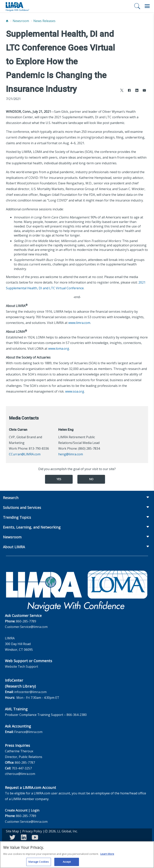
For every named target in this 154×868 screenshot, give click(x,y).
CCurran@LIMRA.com (25, 454)
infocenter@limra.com (30, 692)
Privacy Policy (32, 831)
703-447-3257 (22, 768)
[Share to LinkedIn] (137, 91)
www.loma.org (59, 348)
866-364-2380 (77, 715)
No (91, 479)
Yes (59, 479)
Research (11, 498)
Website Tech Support (22, 666)
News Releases (44, 21)
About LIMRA (14, 547)
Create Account (16, 810)
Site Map (12, 831)
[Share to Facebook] (129, 91)
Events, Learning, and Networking (32, 527)
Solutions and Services (22, 507)
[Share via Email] (144, 91)
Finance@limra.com (28, 732)
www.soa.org (75, 391)
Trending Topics (17, 517)
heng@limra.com (71, 454)
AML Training (16, 709)
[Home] (7, 21)
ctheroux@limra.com (20, 774)
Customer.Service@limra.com (26, 627)
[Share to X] (122, 91)
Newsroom (21, 21)
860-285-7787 (25, 763)
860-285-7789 (26, 621)
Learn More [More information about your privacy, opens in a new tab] (107, 856)
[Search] (137, 6)
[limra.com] (17, 6)
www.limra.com (79, 323)
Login (35, 810)
